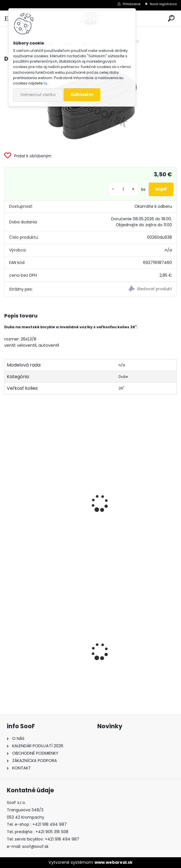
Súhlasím (82, 95)
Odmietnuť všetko (38, 95)
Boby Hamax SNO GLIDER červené (45, 662)
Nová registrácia (163, 4)
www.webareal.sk (113, 862)
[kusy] (123, 190)
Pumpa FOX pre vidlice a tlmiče (131, 680)
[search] (171, 19)
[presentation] (7, 496)
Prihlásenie (132, 4)
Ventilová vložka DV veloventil (41, 502)
